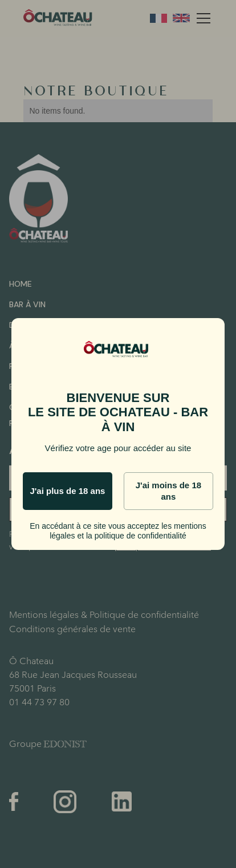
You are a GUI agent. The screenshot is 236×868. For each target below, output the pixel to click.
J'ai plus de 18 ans (67, 491)
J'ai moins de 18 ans (168, 491)
